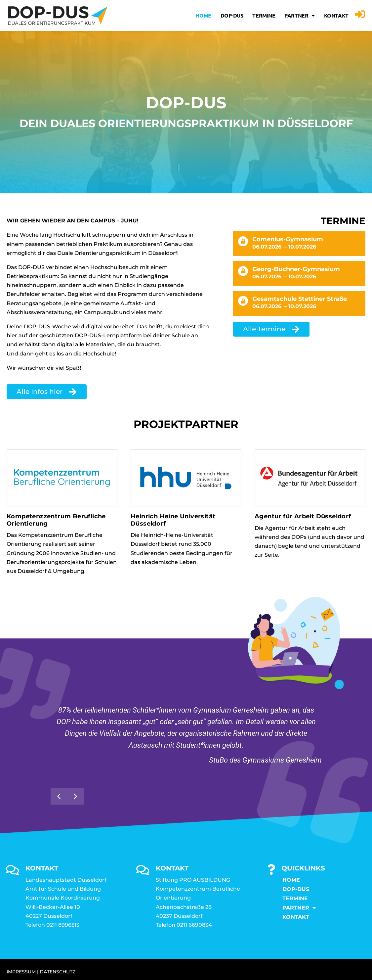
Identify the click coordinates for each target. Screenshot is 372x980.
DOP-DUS (232, 15)
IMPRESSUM (21, 972)
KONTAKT (336, 15)
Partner (299, 16)
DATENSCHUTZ (58, 972)
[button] (75, 796)
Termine (264, 15)
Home (203, 15)
